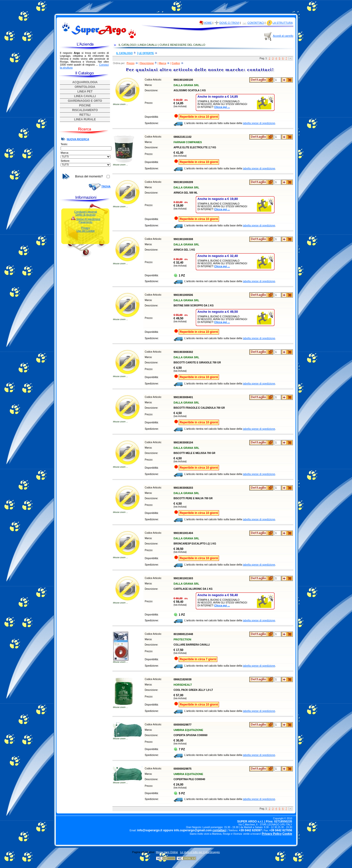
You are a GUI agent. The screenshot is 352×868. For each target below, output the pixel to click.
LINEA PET (85, 92)
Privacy (86, 228)
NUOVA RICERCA (78, 139)
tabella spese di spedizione (259, 123)
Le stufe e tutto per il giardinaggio (200, 852)
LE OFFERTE (146, 53)
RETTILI (85, 115)
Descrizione (147, 63)
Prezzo (131, 63)
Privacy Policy (272, 834)
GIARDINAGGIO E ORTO (85, 101)
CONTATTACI (256, 23)
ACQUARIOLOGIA (85, 82)
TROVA (106, 186)
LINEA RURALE (85, 119)
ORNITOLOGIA (85, 87)
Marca (163, 63)
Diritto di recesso (86, 215)
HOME (208, 23)
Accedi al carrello (283, 36)
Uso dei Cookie (86, 231)
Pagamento (86, 222)
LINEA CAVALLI (85, 96)
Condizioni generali (86, 212)
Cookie (287, 834)
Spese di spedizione (88, 219)
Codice (176, 63)
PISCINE (85, 105)
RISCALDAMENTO (85, 110)
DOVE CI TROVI (230, 23)
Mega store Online (167, 852)
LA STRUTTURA (283, 23)
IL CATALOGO (125, 53)
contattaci (219, 830)
